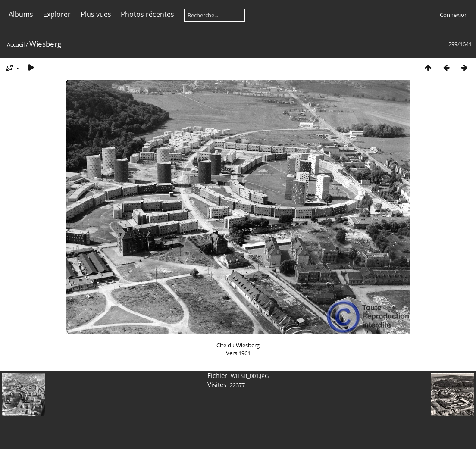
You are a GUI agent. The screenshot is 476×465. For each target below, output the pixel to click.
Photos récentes (147, 14)
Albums (21, 14)
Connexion (454, 15)
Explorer (57, 14)
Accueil (16, 44)
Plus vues (96, 14)
